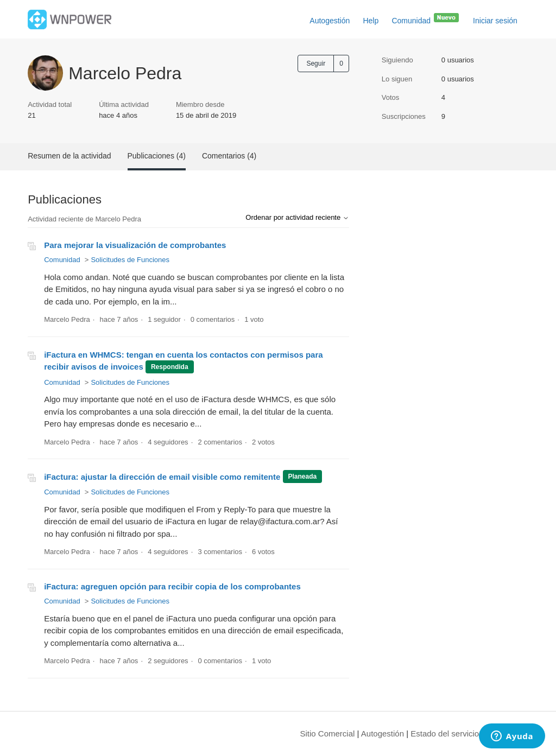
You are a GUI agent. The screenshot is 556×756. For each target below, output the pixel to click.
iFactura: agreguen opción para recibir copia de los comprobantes (172, 586)
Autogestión (330, 21)
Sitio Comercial (328, 733)
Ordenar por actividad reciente (297, 217)
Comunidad (426, 18)
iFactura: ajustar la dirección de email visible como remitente (162, 477)
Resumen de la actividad (69, 156)
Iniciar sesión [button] (495, 21)
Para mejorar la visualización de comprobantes (135, 245)
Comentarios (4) (229, 156)
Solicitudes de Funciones (130, 260)
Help (371, 21)
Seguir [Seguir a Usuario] (316, 63)
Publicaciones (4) (157, 156)
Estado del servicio (445, 733)
